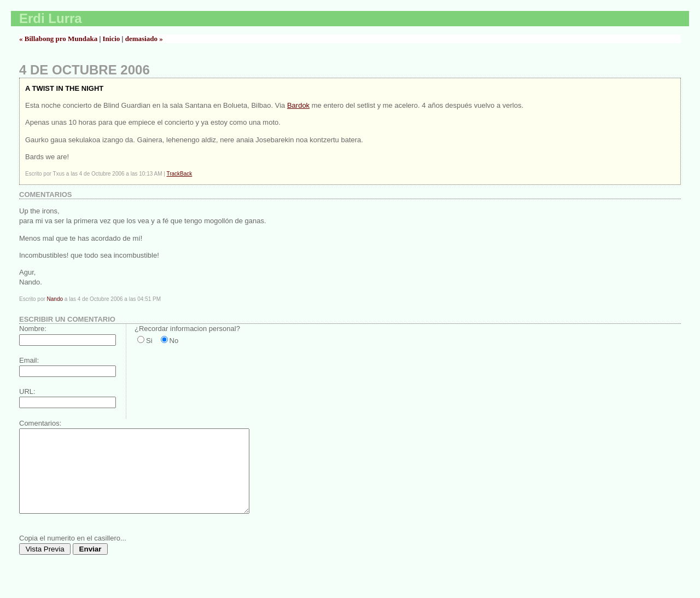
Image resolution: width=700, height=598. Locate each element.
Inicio (112, 39)
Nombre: (33, 329)
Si (149, 341)
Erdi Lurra (51, 18)
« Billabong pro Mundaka (58, 39)
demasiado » (144, 39)
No (174, 341)
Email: (29, 360)
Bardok (298, 105)
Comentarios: (40, 423)
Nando (55, 299)
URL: (27, 391)
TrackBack (179, 174)
